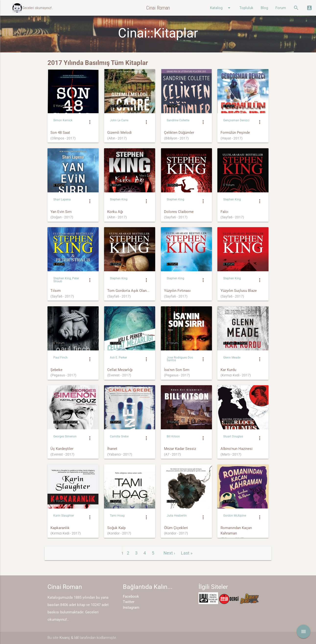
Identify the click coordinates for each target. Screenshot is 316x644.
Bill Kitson (173, 436)
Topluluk (246, 8)
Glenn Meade (232, 358)
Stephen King (119, 199)
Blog (264, 8)
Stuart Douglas (233, 436)
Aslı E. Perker (118, 358)
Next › (169, 553)
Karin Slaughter (64, 516)
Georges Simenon (65, 436)
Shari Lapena (62, 199)
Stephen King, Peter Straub (66, 280)
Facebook (131, 596)
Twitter (129, 602)
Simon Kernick (63, 120)
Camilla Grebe (119, 436)
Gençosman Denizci (236, 120)
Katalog (221, 8)
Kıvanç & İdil (69, 638)
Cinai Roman (158, 8)
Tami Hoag (117, 516)
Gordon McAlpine (235, 516)
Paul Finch (60, 358)
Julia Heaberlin (177, 516)
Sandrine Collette (178, 120)
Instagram (131, 607)
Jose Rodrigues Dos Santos (180, 359)
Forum (281, 8)
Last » (187, 553)
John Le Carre (119, 120)
